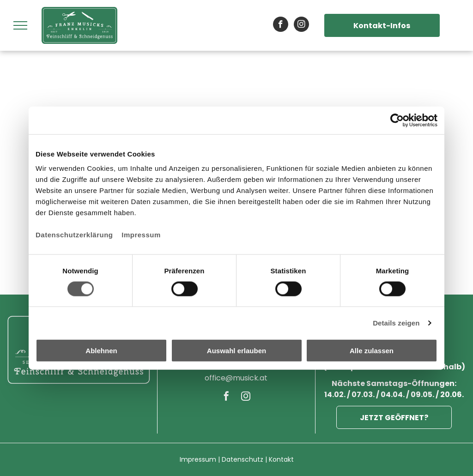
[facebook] (281, 25)
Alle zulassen (372, 351)
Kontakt (281, 459)
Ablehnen (101, 351)
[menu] (20, 25)
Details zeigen (396, 322)
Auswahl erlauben (236, 351)
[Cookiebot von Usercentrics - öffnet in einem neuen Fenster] (397, 120)
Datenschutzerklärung (74, 235)
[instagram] (301, 25)
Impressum (141, 235)
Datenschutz (243, 459)
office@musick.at (236, 378)
